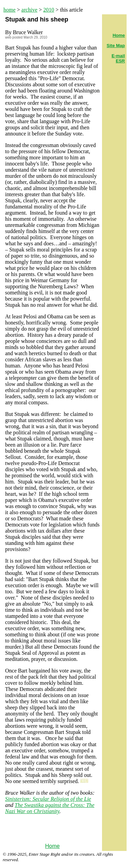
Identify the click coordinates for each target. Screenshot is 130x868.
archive (30, 10)
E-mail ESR (118, 58)
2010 (49, 10)
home (10, 10)
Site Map (116, 46)
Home (52, 846)
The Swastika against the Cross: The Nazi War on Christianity (50, 808)
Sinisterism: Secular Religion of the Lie (48, 799)
